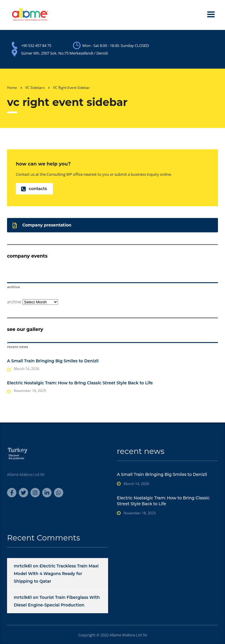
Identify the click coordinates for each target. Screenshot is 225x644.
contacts (34, 189)
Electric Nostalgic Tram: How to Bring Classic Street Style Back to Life (80, 383)
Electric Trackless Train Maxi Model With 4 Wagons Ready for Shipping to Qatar (56, 574)
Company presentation (42, 225)
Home (12, 88)
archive (14, 302)
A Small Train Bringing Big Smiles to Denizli (53, 361)
